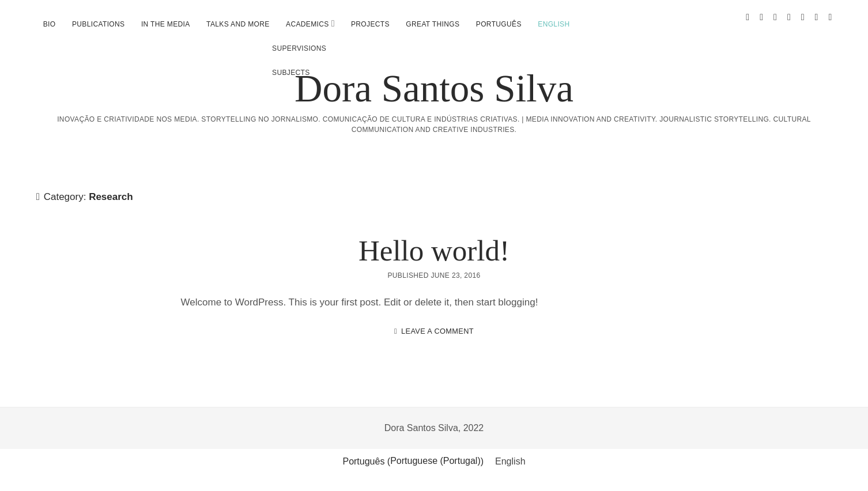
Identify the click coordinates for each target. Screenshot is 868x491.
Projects (370, 24)
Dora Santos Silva (434, 88)
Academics (307, 24)
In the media (166, 24)
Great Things (433, 24)
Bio (50, 24)
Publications (98, 24)
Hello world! (434, 251)
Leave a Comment (437, 331)
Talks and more (238, 24)
